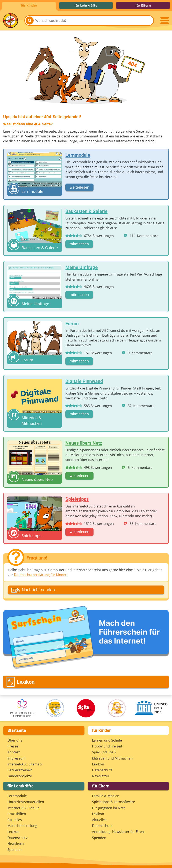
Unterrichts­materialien (26, 802)
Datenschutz (102, 770)
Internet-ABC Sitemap (25, 764)
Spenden (14, 850)
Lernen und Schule (107, 740)
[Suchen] (30, 21)
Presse (13, 746)
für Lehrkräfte (86, 5)
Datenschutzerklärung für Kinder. (41, 575)
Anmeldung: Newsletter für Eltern (119, 832)
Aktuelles (15, 820)
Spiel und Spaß (104, 752)
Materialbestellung (22, 826)
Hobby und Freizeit (107, 746)
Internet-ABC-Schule (23, 808)
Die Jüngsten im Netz (109, 808)
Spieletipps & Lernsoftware (114, 802)
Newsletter (101, 776)
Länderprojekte (20, 776)
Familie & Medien (106, 796)
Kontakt (14, 752)
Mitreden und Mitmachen (112, 758)
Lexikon (98, 764)
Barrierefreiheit (20, 770)
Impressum (17, 758)
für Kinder (29, 5)
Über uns (15, 740)
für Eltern (143, 5)
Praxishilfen (17, 814)
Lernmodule (17, 796)
